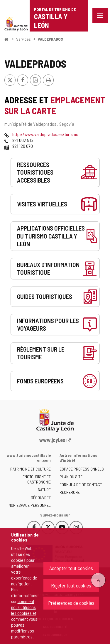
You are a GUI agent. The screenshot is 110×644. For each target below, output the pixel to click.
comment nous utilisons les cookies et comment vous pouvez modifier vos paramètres (24, 619)
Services (23, 39)
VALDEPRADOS (50, 39)
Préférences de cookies (71, 603)
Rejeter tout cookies (71, 585)
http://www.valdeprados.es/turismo (45, 134)
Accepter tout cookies (71, 568)
